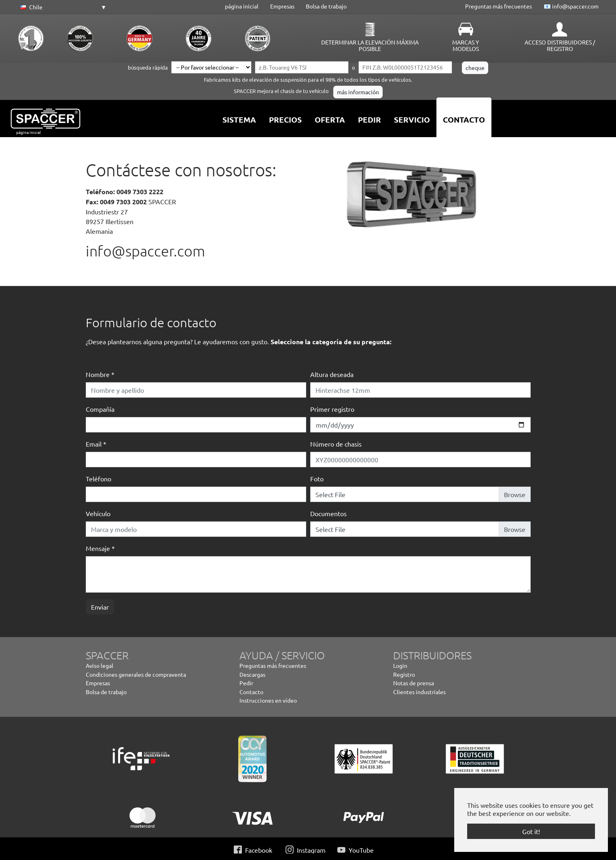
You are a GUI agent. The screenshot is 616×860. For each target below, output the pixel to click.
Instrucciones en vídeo (268, 700)
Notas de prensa (414, 683)
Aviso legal (99, 665)
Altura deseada (332, 374)
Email (96, 444)
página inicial (242, 6)
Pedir (246, 683)
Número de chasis (336, 444)
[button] (62, 7)
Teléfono (98, 479)
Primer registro (332, 409)
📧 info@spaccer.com (571, 6)
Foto (317, 479)
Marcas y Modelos (466, 45)
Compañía (100, 409)
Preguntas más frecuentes (499, 6)
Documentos (328, 513)
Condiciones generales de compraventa (136, 674)
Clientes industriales (419, 692)
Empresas (282, 6)
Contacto (251, 692)
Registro (404, 674)
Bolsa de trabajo (326, 6)
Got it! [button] (531, 831)
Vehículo (98, 513)
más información (358, 92)
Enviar (100, 607)
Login (400, 665)
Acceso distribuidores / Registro (560, 45)
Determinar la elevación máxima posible (370, 45)
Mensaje (100, 548)
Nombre (100, 374)
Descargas (252, 674)
